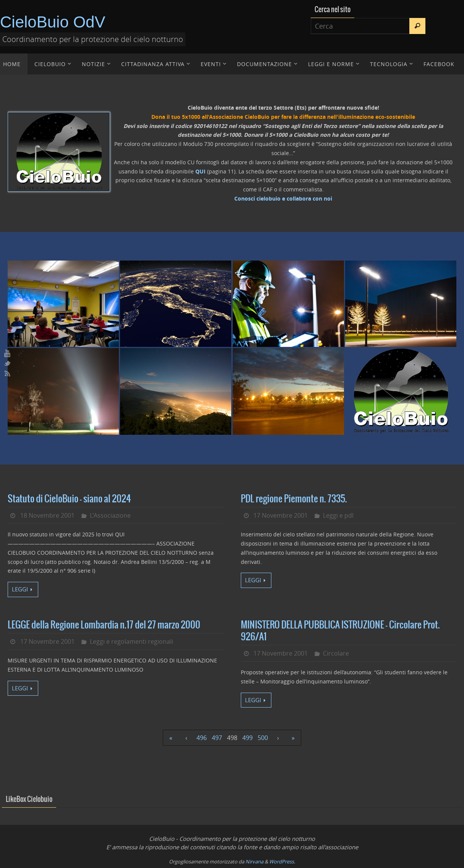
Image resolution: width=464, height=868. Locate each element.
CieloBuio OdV (53, 22)
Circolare (336, 653)
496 (202, 738)
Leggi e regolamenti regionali (131, 641)
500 (263, 738)
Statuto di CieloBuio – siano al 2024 (69, 499)
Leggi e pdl (338, 515)
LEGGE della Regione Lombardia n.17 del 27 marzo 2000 (104, 625)
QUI (200, 171)
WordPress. (282, 862)
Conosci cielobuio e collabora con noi (283, 198)
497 (217, 738)
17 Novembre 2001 (281, 515)
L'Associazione (110, 515)
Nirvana (254, 862)
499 (247, 738)
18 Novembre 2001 (47, 515)
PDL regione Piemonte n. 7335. (294, 499)
